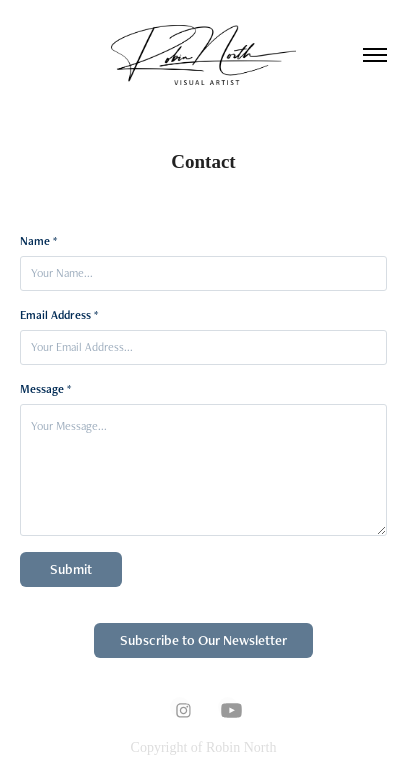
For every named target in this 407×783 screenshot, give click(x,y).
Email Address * (59, 315)
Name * (38, 241)
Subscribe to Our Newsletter (203, 640)
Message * (45, 389)
